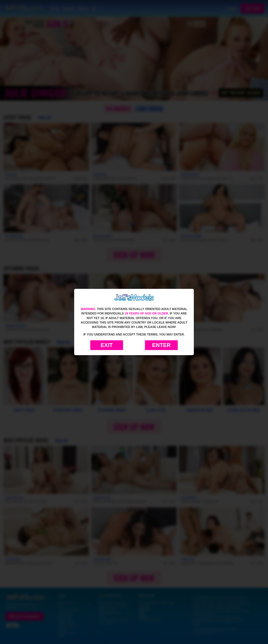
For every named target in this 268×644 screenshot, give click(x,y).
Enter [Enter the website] (161, 345)
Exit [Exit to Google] (107, 345)
